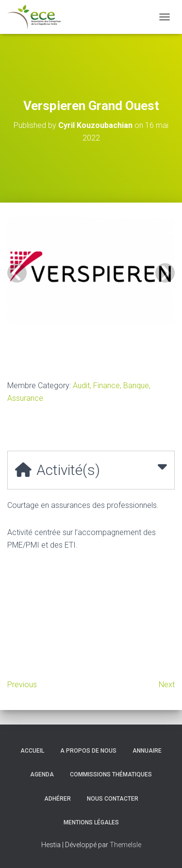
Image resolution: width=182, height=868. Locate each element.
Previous (22, 685)
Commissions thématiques (111, 774)
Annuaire (147, 751)
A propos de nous (88, 751)
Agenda (42, 774)
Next (167, 685)
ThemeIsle (125, 845)
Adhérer (58, 799)
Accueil (32, 751)
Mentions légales (91, 822)
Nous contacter (113, 799)
